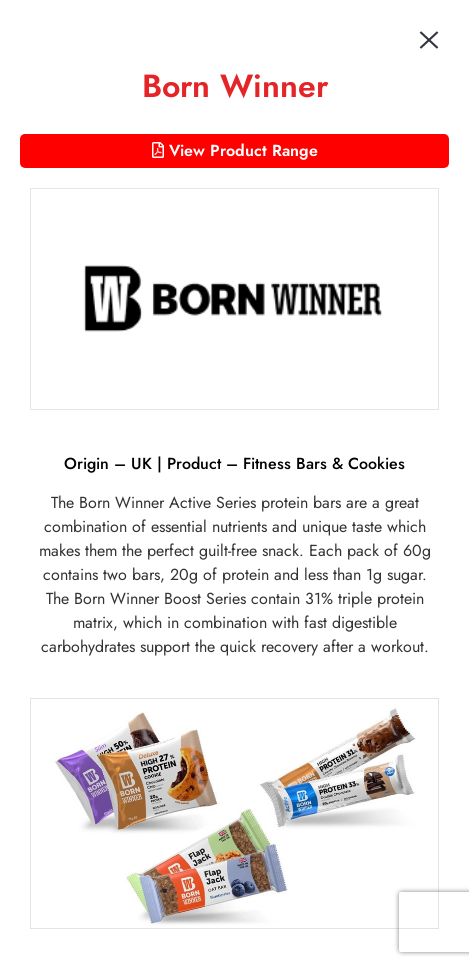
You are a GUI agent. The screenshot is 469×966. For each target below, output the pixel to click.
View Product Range (235, 150)
